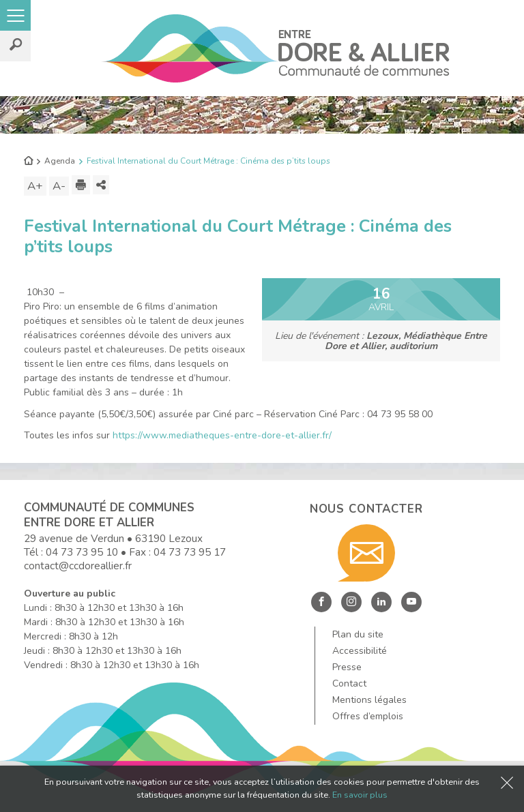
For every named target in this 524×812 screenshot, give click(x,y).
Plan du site (358, 634)
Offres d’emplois (368, 716)
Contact (349, 683)
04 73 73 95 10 (82, 552)
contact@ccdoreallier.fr (78, 566)
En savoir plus (360, 795)
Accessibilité (360, 651)
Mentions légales (369, 700)
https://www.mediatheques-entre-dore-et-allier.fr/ (222, 435)
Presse (347, 667)
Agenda (60, 161)
